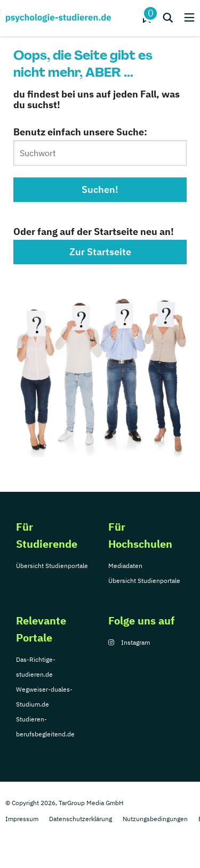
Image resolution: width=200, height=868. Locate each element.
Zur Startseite (100, 252)
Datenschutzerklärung (81, 819)
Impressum (22, 819)
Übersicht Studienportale (52, 566)
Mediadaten (125, 566)
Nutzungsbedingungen (155, 819)
